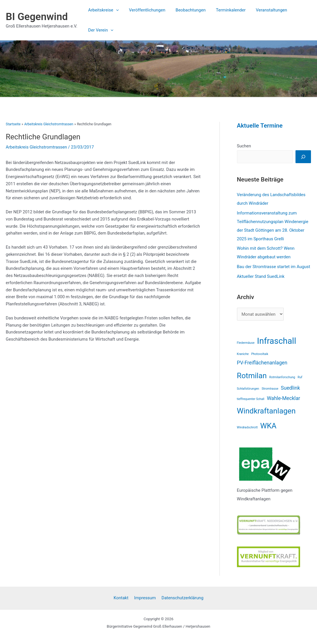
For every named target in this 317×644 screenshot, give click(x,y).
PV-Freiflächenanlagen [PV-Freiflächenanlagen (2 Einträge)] (262, 363)
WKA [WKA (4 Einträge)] (268, 426)
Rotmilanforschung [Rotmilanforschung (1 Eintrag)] (282, 377)
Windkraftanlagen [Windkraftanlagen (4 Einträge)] (266, 411)
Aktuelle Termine (260, 126)
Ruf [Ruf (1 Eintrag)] (300, 377)
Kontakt (121, 598)
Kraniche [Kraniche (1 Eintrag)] (243, 354)
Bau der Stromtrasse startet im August (274, 267)
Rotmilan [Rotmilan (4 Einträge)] (252, 376)
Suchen (244, 146)
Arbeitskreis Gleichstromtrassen (36, 147)
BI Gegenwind (37, 17)
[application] (115, 10)
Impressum (145, 598)
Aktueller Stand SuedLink (261, 276)
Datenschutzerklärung (182, 598)
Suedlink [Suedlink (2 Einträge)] (290, 388)
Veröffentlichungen (145, 10)
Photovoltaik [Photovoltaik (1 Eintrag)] (260, 354)
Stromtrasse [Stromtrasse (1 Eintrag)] (270, 389)
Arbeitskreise (102, 10)
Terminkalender (225, 10)
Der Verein (100, 30)
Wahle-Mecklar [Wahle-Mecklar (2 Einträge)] (283, 398)
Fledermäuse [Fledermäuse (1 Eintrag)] (246, 343)
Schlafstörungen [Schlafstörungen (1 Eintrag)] (248, 389)
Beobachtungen (187, 10)
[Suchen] (303, 157)
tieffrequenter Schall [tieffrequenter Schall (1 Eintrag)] (251, 399)
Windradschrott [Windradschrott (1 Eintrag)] (247, 427)
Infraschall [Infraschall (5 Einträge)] (277, 341)
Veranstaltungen (264, 10)
